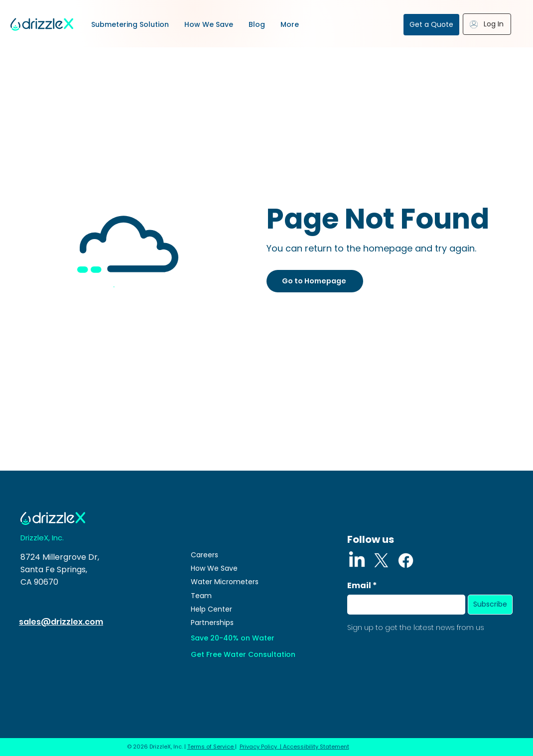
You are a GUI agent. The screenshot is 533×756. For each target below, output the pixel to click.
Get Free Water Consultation (243, 654)
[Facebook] (406, 561)
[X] (381, 561)
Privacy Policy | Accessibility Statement (294, 747)
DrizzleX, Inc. (42, 538)
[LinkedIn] (357, 561)
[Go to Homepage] (315, 281)
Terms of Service (211, 747)
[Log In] (487, 24)
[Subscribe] (490, 605)
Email (359, 586)
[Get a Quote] (431, 25)
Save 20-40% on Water (233, 638)
